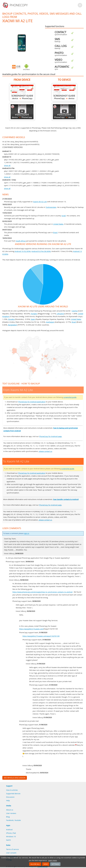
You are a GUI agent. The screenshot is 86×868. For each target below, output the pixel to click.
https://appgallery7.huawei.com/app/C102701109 (41, 636)
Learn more (52, 860)
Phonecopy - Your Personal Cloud (15, 5)
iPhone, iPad (11, 833)
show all (7, 165)
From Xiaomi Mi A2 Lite (22, 92)
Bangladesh (13, 325)
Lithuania (60, 314)
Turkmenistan (51, 207)
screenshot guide (70, 397)
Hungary (34, 314)
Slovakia (11, 319)
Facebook (10, 820)
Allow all (35, 864)
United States (58, 224)
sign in (26, 533)
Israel (64, 216)
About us (10, 810)
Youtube (18, 820)
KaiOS (8, 840)
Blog (8, 817)
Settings (55, 864)
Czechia (75, 311)
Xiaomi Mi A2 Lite (40, 202)
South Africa (21, 241)
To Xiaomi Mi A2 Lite (64, 92)
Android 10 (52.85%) (23, 251)
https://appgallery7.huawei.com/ (31, 629)
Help (8, 800)
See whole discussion (15, 778)
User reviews (11, 813)
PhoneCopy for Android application (32, 402)
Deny (46, 864)
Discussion (10, 797)
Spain (33, 319)
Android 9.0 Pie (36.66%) (41, 251)
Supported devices (13, 793)
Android (9, 830)
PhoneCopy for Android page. (51, 436)
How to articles (12, 790)
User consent (11, 853)
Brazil (55, 232)
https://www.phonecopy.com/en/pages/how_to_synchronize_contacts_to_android (42, 592)
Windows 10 (11, 836)
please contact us (45, 451)
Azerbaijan (50, 322)
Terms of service (12, 849)
